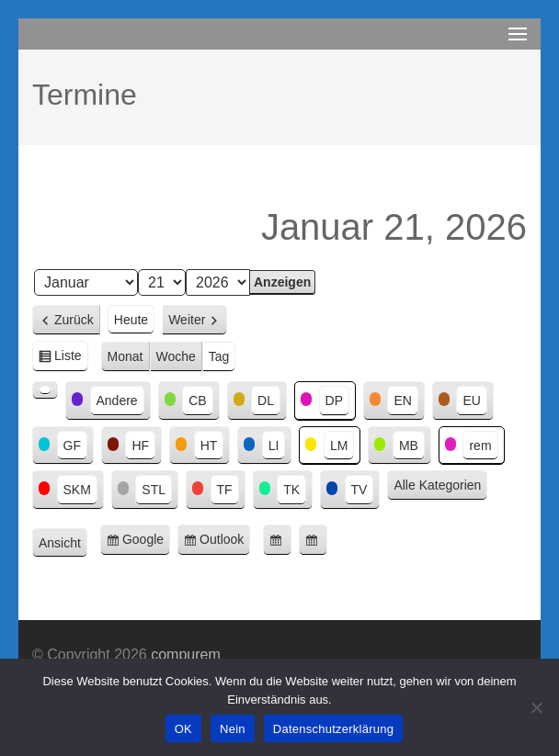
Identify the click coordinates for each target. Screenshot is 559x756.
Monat (125, 356)
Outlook (225, 542)
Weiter (187, 320)
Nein (233, 729)
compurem (186, 654)
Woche (176, 356)
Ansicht (63, 544)
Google (146, 542)
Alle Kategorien (437, 485)
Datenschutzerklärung (333, 729)
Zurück (74, 320)
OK (183, 729)
